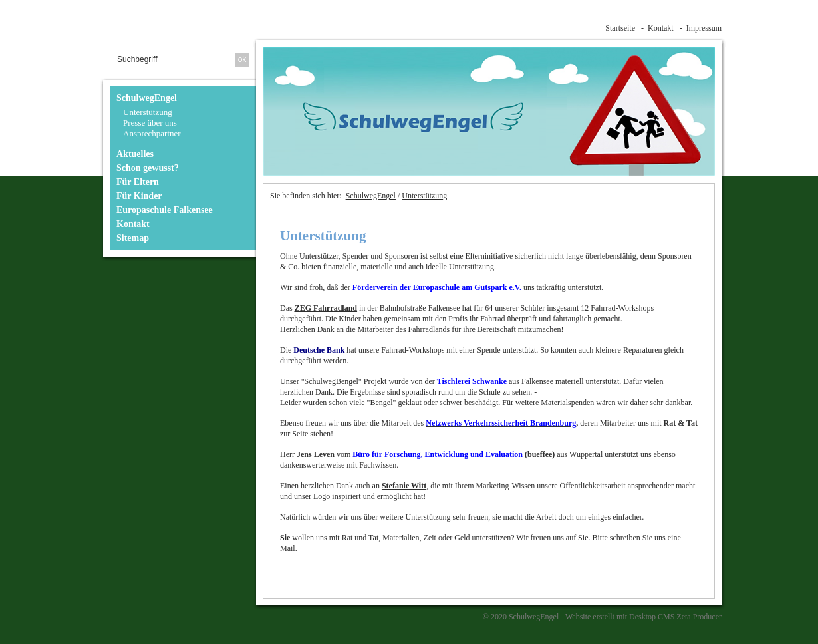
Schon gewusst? (148, 168)
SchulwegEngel (147, 98)
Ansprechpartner (152, 133)
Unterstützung (148, 112)
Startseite (620, 28)
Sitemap (133, 238)
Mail (288, 548)
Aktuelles (135, 154)
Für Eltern (138, 182)
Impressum (704, 28)
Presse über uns (150, 123)
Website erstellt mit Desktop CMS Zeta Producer (643, 617)
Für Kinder (139, 196)
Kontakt (661, 28)
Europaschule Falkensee (165, 210)
